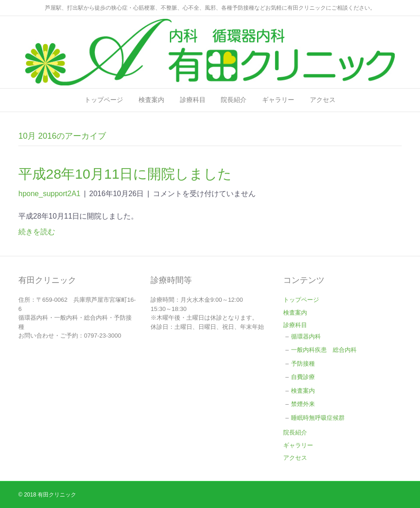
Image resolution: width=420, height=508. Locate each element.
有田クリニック (57, 495)
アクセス (323, 100)
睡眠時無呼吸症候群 (318, 418)
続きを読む (37, 232)
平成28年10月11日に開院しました (125, 174)
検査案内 (151, 100)
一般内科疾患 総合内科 (324, 350)
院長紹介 (234, 100)
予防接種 (303, 364)
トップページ (104, 100)
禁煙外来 (303, 404)
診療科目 (193, 100)
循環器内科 (309, 336)
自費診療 (303, 377)
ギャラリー (278, 100)
